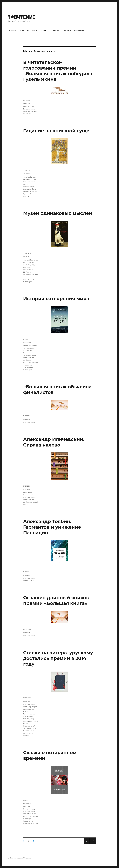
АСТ (25, 262)
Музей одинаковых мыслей (58, 213)
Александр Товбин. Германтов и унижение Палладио (52, 527)
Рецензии (12, 31)
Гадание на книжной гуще (56, 131)
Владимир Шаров (30, 707)
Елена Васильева (30, 814)
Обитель (27, 731)
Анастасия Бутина (30, 346)
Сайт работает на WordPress (20, 858)
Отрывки (25, 31)
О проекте (79, 31)
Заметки (44, 31)
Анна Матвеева (29, 106)
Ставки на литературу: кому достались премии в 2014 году (58, 658)
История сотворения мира (56, 299)
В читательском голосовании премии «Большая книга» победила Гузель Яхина (58, 71)
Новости (55, 31)
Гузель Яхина (28, 114)
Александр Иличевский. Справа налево (54, 442)
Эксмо (35, 823)
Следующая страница (93, 844)
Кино (35, 31)
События (67, 31)
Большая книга (29, 109)
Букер (26, 184)
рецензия (27, 274)
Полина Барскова (30, 191)
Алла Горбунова (29, 177)
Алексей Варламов (31, 260)
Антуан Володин (30, 179)
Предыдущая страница (86, 844)
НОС (35, 728)
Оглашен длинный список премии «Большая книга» (56, 600)
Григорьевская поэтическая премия (29, 716)
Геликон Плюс (29, 581)
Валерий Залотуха (30, 111)
